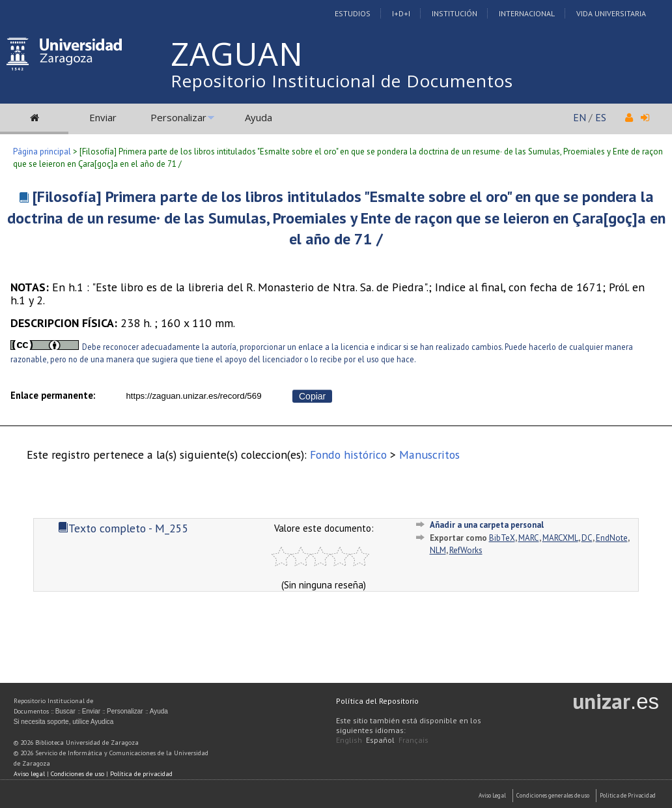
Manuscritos (429, 454)
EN (580, 117)
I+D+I (401, 13)
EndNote (612, 538)
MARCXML (560, 538)
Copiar (312, 396)
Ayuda (259, 117)
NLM (438, 550)
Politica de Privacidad (628, 795)
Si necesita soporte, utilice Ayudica (64, 722)
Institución (455, 13)
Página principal (42, 151)
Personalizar (178, 117)
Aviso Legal (492, 795)
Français (413, 740)
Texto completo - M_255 (123, 528)
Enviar (103, 117)
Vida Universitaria (611, 13)
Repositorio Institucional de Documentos (342, 81)
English (349, 740)
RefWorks (466, 550)
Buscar (65, 711)
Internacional (527, 13)
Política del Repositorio (377, 701)
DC (587, 538)
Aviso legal (29, 774)
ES (601, 117)
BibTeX (502, 538)
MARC (529, 538)
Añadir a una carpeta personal (487, 525)
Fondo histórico (348, 454)
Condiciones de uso (77, 774)
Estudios (353, 13)
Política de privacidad (141, 774)
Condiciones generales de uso (553, 795)
